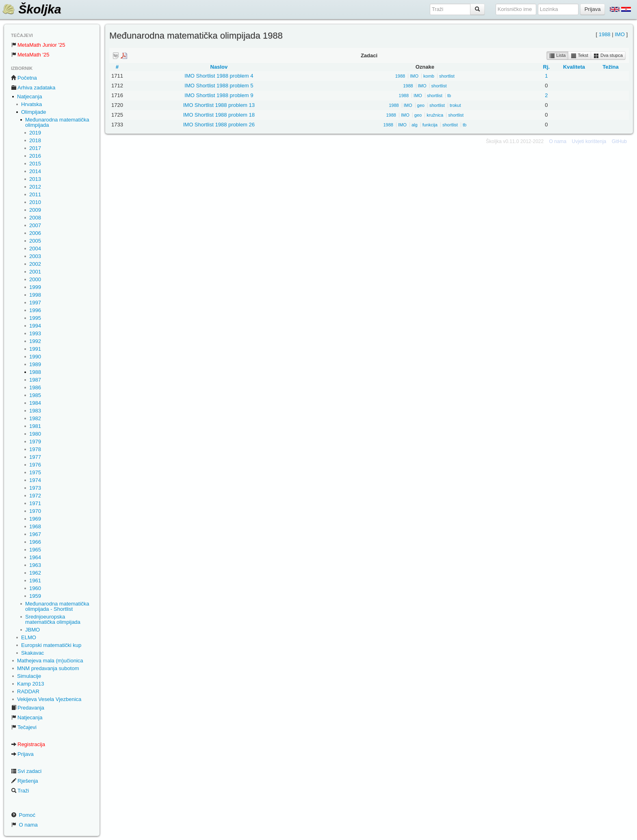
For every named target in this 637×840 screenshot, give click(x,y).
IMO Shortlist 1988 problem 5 (219, 86)
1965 (35, 550)
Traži (20, 791)
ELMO (29, 637)
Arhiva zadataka (33, 88)
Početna (24, 78)
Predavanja (28, 708)
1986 (35, 387)
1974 (35, 480)
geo (421, 105)
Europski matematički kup (51, 645)
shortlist (447, 76)
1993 (35, 333)
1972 (35, 496)
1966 (35, 542)
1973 (35, 488)
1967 (35, 534)
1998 (35, 295)
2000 (35, 279)
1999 (35, 287)
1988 (35, 372)
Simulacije (29, 676)
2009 (35, 210)
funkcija (430, 125)
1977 (35, 457)
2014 (35, 171)
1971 (35, 503)
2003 (35, 256)
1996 (35, 310)
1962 (35, 573)
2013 (35, 179)
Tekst (580, 56)
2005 (35, 241)
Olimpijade (34, 112)
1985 (35, 395)
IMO (620, 34)
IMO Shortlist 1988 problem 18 (219, 115)
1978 (35, 449)
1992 (35, 341)
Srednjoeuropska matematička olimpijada (53, 619)
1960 (35, 588)
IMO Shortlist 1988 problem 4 (219, 76)
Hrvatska (31, 104)
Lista (557, 56)
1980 (35, 434)
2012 (35, 187)
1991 (35, 349)
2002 (35, 264)
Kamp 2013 (31, 684)
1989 (35, 364)
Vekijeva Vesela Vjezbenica (49, 699)
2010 (35, 202)
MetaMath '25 (30, 55)
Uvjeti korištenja (589, 141)
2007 (35, 225)
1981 (35, 426)
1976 (35, 465)
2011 (35, 194)
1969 (35, 519)
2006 (35, 233)
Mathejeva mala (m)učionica (50, 661)
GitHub (619, 141)
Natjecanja (29, 97)
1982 (35, 418)
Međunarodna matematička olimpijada (57, 122)
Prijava (22, 754)
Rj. (547, 67)
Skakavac (32, 653)
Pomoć (23, 815)
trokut (455, 105)
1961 (35, 581)
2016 (35, 156)
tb (449, 96)
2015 (35, 164)
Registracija (28, 744)
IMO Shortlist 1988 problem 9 (219, 95)
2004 (35, 249)
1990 (35, 357)
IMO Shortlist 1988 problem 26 (219, 125)
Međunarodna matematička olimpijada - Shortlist (57, 606)
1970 (35, 511)
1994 (35, 326)
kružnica (435, 115)
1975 (35, 472)
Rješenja (25, 781)
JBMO (32, 630)
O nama (24, 825)
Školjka (31, 9)
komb (429, 76)
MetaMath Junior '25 (38, 45)
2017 (35, 148)
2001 (35, 272)
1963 (35, 565)
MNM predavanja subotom (48, 668)
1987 (35, 380)
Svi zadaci (26, 771)
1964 (35, 557)
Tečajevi (24, 727)
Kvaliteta (574, 67)
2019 (35, 133)
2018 (35, 140)
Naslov (219, 67)
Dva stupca (608, 56)
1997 (35, 303)
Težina (611, 67)
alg (415, 125)
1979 (35, 442)
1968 (35, 526)
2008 (35, 218)
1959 (35, 596)
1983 (35, 411)
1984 (35, 403)
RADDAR (28, 691)
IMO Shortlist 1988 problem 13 (219, 105)
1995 (35, 318)
